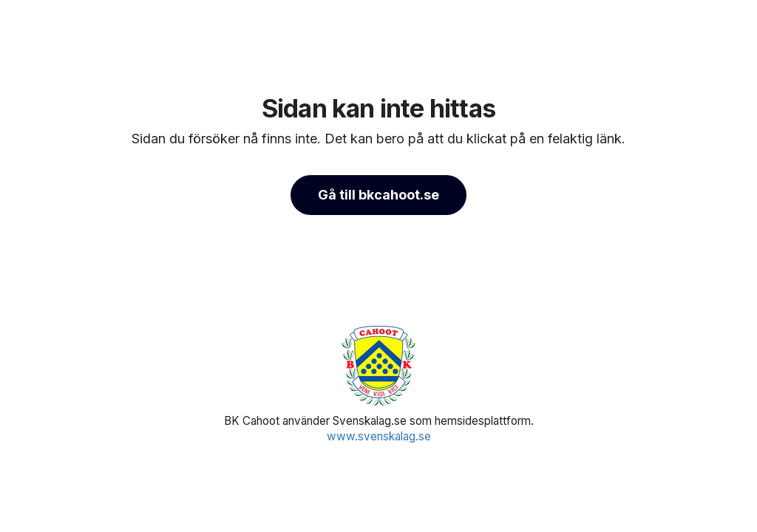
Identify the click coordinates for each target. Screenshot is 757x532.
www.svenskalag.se (379, 436)
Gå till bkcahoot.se (378, 195)
